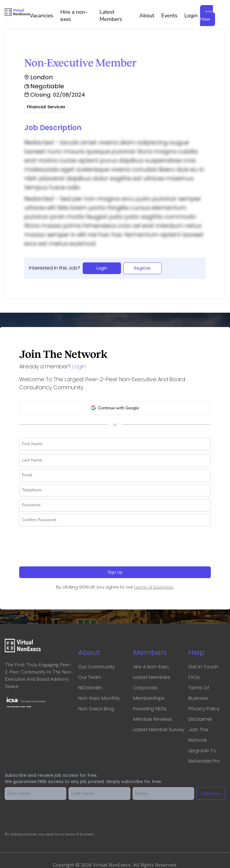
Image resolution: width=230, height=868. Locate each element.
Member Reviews (153, 719)
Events (171, 16)
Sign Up (115, 572)
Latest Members (118, 16)
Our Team (90, 677)
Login (191, 16)
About (149, 16)
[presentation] (65, 544)
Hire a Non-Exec (151, 667)
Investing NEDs (150, 709)
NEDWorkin (90, 688)
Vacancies (44, 16)
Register (143, 268)
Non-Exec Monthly (99, 698)
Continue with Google (115, 408)
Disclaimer (200, 719)
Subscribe (211, 794)
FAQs (194, 677)
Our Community (97, 667)
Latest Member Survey (159, 730)
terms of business (154, 587)
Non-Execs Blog (96, 709)
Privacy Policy (204, 709)
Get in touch (203, 667)
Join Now (206, 16)
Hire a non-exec (79, 16)
